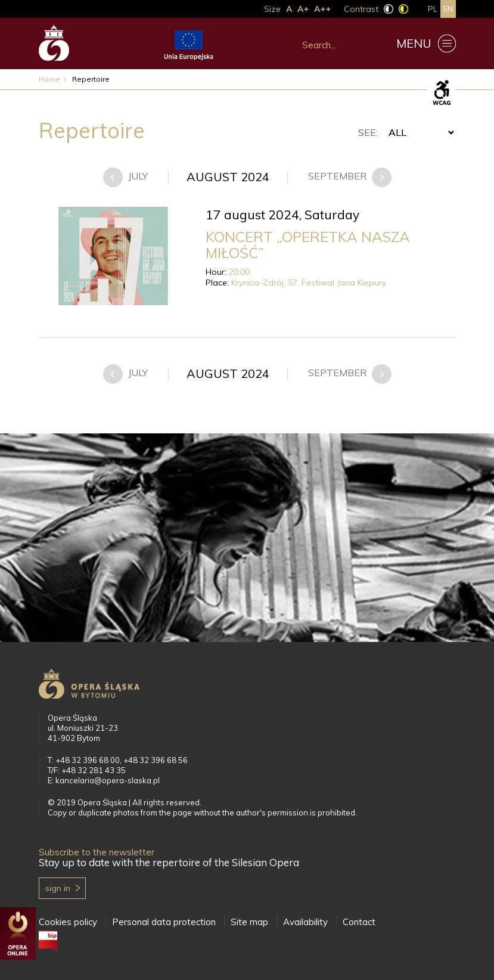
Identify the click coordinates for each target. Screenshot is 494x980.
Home (49, 79)
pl (433, 9)
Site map (249, 922)
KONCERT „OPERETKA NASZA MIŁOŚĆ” (308, 245)
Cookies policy (68, 922)
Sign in (58, 888)
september (338, 176)
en (448, 9)
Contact (359, 922)
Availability (305, 922)
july (138, 176)
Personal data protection (164, 922)
